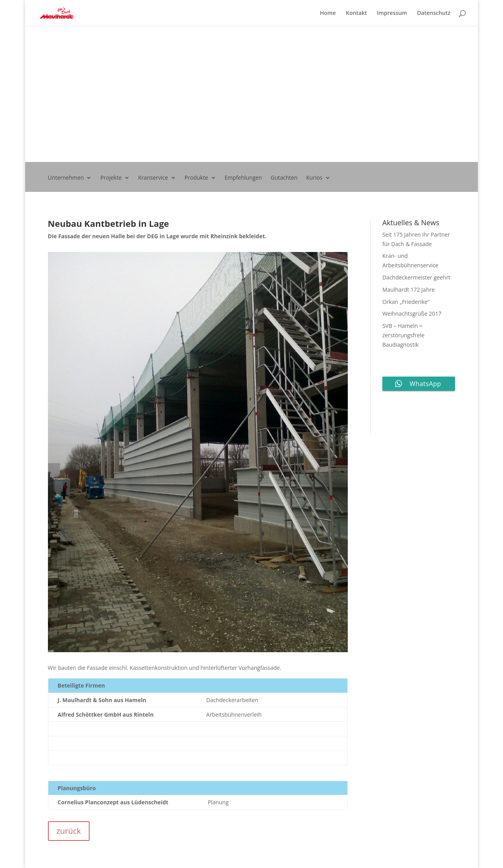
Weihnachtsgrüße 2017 (412, 314)
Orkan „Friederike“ (406, 302)
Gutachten (284, 178)
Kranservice (153, 178)
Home (328, 13)
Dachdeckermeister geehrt (416, 277)
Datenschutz (434, 13)
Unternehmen (66, 178)
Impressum (392, 13)
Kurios (314, 178)
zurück (69, 831)
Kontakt (356, 13)
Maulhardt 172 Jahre (408, 290)
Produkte (196, 178)
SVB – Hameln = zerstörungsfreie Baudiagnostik (403, 335)
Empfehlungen (243, 178)
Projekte (111, 178)
